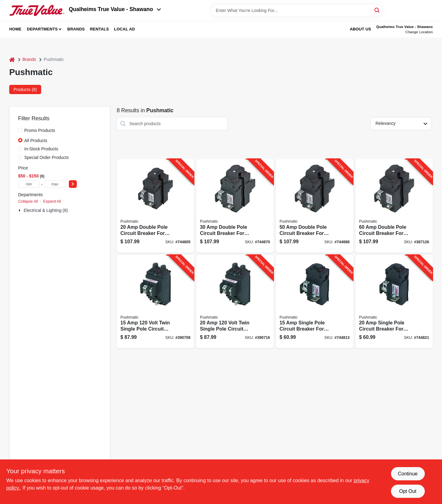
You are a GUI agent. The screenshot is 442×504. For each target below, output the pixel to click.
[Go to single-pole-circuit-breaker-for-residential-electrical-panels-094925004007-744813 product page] (315, 302)
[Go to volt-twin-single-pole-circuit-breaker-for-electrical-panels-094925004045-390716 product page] (235, 302)
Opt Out (408, 491)
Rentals (100, 29)
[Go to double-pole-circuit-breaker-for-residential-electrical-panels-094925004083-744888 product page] (315, 206)
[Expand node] (20, 210)
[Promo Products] (20, 130)
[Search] (377, 10)
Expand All (52, 201)
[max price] (55, 184)
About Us (361, 29)
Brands (76, 29)
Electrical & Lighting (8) (46, 210)
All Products (36, 141)
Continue (408, 474)
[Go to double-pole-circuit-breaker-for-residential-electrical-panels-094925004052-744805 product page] (155, 206)
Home (15, 29)
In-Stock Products (41, 149)
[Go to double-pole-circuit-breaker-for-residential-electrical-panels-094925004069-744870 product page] (235, 206)
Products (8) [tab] (25, 89)
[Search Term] (297, 10)
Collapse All (28, 201)
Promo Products (40, 130)
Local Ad (124, 29)
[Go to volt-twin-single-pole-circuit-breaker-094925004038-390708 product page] (155, 302)
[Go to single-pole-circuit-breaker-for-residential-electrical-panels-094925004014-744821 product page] (394, 302)
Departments (42, 29)
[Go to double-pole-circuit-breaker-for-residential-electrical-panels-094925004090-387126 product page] (394, 206)
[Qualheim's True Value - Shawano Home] (37, 10)
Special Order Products (47, 157)
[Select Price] (73, 184)
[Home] (12, 60)
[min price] (29, 184)
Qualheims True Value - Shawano (115, 9)
